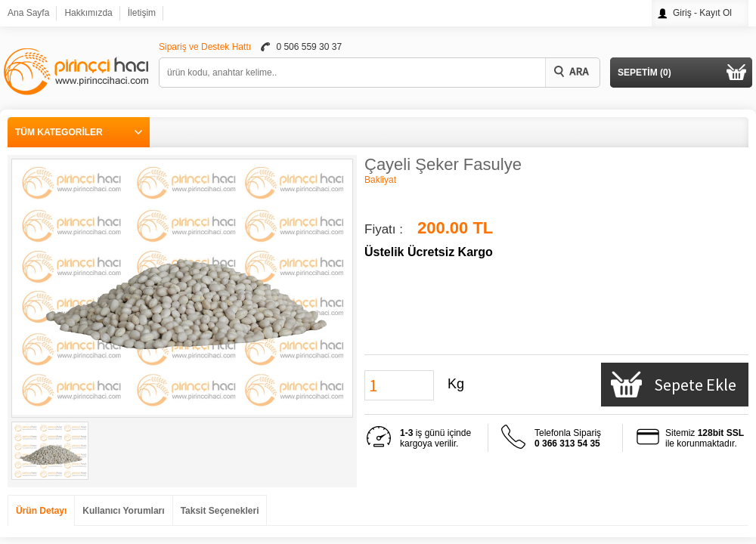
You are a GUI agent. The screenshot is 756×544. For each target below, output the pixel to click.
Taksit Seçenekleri (220, 511)
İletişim (142, 13)
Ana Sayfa (28, 13)
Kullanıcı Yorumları (123, 511)
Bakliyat (380, 180)
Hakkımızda (88, 13)
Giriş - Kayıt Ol (702, 13)
